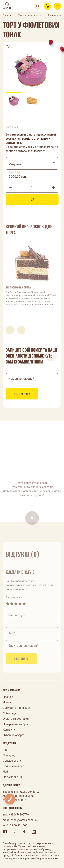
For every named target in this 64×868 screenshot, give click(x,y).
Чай (5, 772)
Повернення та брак (16, 724)
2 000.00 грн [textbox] (17, 177)
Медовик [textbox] (15, 164)
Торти (7, 750)
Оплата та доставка (16, 719)
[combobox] (32, 163)
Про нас (8, 697)
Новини (8, 702)
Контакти (9, 730)
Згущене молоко (13, 766)
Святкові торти (55, 15)
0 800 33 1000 (19, 825)
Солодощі (9, 755)
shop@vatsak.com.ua (24, 820)
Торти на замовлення (29, 15)
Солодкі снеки (12, 761)
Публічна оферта (14, 735)
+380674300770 (19, 815)
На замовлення (13, 777)
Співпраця (9, 713)
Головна (7, 15)
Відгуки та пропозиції (17, 708)
